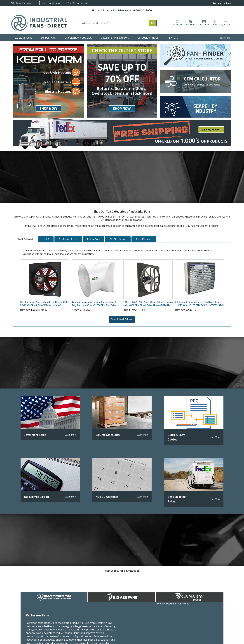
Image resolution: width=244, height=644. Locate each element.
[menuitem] (24, 38)
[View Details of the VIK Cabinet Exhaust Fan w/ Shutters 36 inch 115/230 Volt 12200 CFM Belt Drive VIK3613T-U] (200, 279)
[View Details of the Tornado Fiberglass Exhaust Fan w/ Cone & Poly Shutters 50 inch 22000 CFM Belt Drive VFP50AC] (96, 279)
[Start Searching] (153, 23)
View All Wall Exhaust (122, 319)
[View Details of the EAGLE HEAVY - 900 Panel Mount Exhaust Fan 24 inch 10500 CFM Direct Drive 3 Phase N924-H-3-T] (148, 279)
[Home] (38, 23)
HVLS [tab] (46, 239)
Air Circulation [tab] (118, 239)
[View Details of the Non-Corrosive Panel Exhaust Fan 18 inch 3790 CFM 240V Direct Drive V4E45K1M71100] (45, 279)
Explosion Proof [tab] (68, 239)
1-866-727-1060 (142, 10)
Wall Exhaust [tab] (25, 239)
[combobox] (118, 23)
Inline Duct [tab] (94, 239)
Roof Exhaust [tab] (144, 239)
